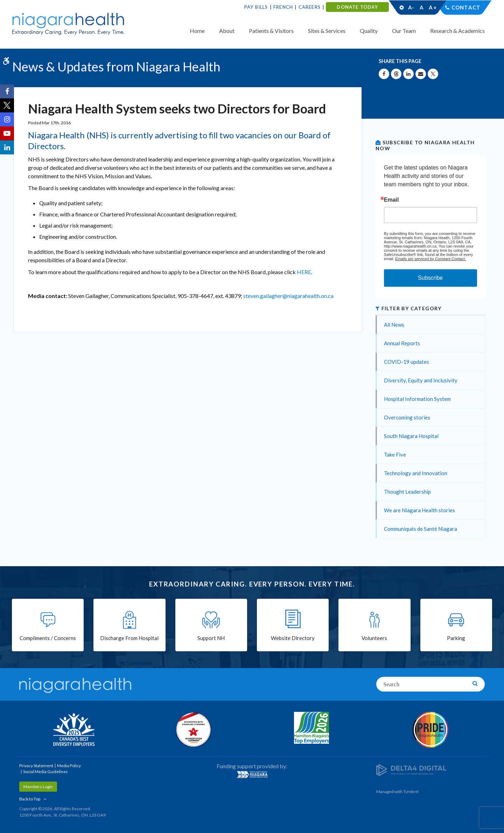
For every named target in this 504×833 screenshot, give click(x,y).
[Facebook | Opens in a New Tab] (7, 91)
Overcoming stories (407, 417)
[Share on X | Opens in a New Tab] (433, 74)
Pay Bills (256, 7)
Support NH (211, 638)
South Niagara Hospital (411, 436)
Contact (466, 7)
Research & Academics (457, 31)
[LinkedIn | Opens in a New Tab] (7, 147)
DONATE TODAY (357, 7)
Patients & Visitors (271, 31)
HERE (304, 272)
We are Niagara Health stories (419, 510)
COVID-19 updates (407, 362)
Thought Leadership (407, 492)
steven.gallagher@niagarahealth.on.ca (288, 296)
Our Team (404, 31)
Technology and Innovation (416, 473)
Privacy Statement (36, 766)
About (227, 31)
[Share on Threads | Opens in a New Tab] (396, 74)
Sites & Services (327, 31)
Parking (456, 638)
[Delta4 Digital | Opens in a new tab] (411, 769)
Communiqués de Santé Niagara (421, 529)
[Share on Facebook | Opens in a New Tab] (384, 74)
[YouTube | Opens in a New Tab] (7, 133)
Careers (310, 7)
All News (394, 325)
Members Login (38, 787)
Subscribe (430, 278)
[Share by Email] (421, 74)
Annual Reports (402, 343)
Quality (369, 31)
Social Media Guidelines (45, 772)
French (283, 7)
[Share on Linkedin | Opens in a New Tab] (408, 74)
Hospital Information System (417, 399)
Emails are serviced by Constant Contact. (430, 259)
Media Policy (69, 766)
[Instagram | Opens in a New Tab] (7, 119)
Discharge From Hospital (129, 638)
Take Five (395, 454)
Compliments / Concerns (48, 638)
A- (411, 7)
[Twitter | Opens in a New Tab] (7, 105)
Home (197, 31)
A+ (432, 7)
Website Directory (293, 638)
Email (391, 200)
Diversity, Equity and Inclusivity (421, 380)
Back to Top (30, 799)
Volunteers (374, 638)
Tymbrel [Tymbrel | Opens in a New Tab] (411, 792)
